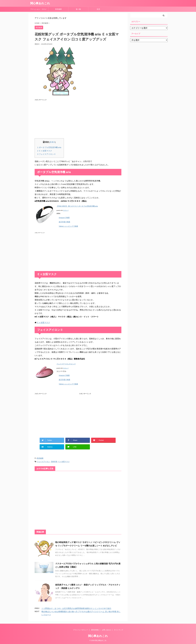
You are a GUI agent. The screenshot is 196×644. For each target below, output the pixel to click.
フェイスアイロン (43, 462)
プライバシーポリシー (80, 630)
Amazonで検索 (64, 218)
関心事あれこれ (40, 3)
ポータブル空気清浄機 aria (49, 147)
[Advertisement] (78, 118)
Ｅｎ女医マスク (45, 151)
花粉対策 (54, 462)
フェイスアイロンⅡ (46, 154)
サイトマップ (118, 630)
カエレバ (66, 210)
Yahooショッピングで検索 (68, 226)
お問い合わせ (106, 630)
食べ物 (79, 9)
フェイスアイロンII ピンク (66, 364)
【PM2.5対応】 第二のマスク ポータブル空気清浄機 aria (77, 206)
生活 (98, 9)
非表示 (52, 142)
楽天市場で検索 (64, 222)
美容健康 (59, 9)
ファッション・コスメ (38, 9)
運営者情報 (95, 630)
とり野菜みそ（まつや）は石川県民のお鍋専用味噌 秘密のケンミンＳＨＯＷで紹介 (76, 608)
